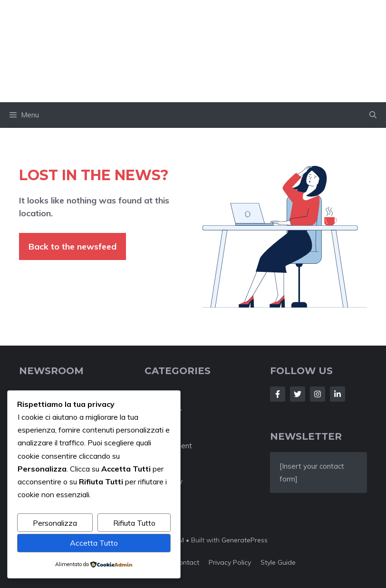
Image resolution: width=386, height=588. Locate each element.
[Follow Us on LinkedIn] (338, 394)
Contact (187, 562)
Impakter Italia (193, 51)
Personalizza (55, 523)
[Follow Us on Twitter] (298, 394)
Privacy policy (230, 562)
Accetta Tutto (94, 543)
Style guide (278, 562)
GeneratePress (245, 540)
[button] (373, 115)
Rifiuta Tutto (134, 523)
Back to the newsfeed (72, 246)
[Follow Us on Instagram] (318, 394)
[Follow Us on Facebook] (278, 394)
